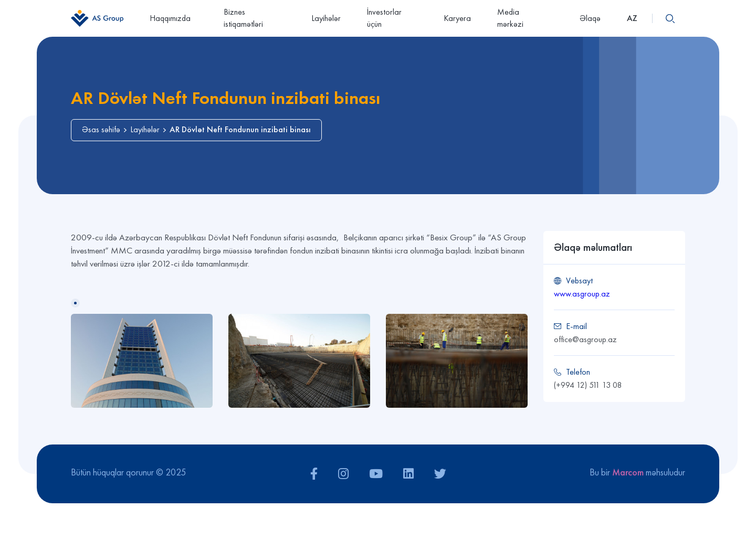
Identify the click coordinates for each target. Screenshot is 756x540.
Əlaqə (590, 18)
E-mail (576, 326)
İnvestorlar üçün (384, 18)
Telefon (578, 372)
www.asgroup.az (582, 294)
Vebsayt (579, 280)
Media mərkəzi (525, 18)
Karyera (457, 18)
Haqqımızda (174, 18)
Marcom (628, 472)
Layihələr (326, 18)
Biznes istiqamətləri (243, 18)
